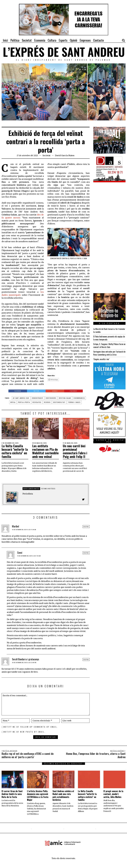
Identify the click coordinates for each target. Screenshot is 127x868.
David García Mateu (65, 155)
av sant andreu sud (21, 398)
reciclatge (37, 402)
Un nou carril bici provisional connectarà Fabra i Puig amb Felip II (75, 451)
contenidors (51, 398)
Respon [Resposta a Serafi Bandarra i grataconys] (86, 659)
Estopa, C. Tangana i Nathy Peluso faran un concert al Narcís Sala (109, 346)
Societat (46, 155)
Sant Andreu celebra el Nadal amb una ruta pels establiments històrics (63, 795)
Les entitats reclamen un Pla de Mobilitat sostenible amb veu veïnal (45, 451)
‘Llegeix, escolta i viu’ (101, 359)
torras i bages (74, 402)
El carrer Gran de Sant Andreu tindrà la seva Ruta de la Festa (12, 794)
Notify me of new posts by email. (25, 732)
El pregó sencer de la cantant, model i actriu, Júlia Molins (113, 794)
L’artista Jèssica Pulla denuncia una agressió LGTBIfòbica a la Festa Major (38, 795)
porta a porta (24, 402)
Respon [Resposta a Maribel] (86, 527)
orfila (13, 402)
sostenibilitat (59, 402)
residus (47, 402)
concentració (37, 398)
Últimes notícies (48, 489)
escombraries (79, 398)
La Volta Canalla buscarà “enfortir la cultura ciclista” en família (15, 451)
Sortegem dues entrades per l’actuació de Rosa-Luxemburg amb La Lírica (109, 353)
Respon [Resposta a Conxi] (86, 553)
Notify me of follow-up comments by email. (31, 727)
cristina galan (65, 398)
